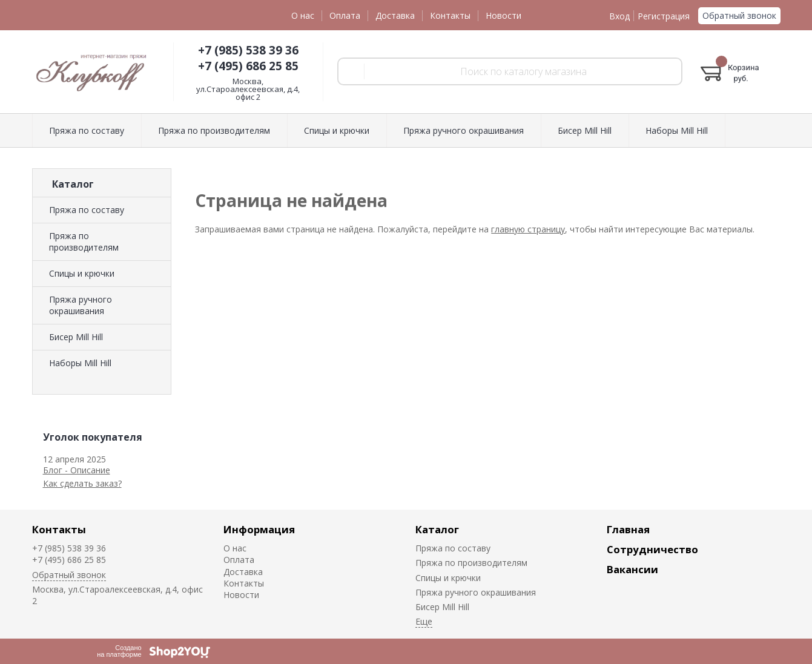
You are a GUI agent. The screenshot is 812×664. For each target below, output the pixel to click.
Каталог (437, 529)
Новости (503, 15)
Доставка (395, 15)
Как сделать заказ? (82, 483)
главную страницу (528, 229)
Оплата (345, 15)
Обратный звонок (739, 15)
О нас (303, 15)
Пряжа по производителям (84, 242)
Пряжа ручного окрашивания (81, 305)
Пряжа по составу (87, 210)
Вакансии (632, 569)
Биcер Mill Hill (76, 337)
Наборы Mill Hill (80, 363)
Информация (259, 529)
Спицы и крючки (82, 273)
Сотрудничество (652, 549)
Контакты (450, 15)
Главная (628, 529)
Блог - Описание (77, 470)
